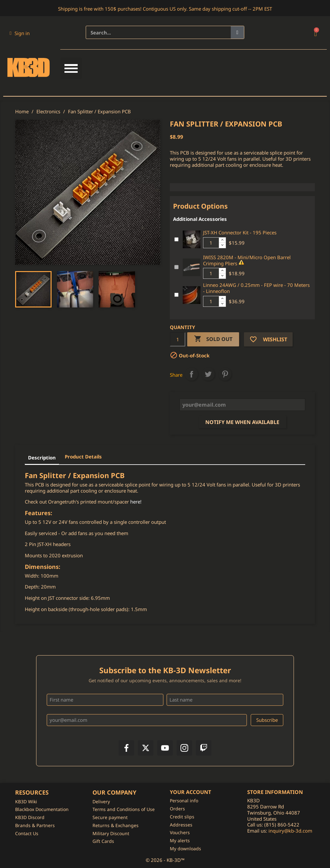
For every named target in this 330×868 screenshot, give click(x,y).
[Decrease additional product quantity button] (222, 245)
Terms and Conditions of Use (124, 809)
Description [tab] (42, 458)
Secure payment (110, 817)
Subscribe (267, 720)
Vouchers (180, 832)
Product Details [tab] (83, 457)
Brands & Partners (35, 825)
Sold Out (213, 339)
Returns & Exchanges (116, 825)
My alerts (180, 840)
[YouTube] (165, 748)
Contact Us (27, 833)
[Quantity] (178, 339)
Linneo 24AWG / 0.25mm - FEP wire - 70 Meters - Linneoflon (256, 288)
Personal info (184, 801)
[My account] (20, 33)
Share (191, 374)
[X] (146, 748)
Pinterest (225, 374)
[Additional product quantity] (211, 243)
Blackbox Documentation (42, 809)
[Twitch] (204, 748)
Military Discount (111, 833)
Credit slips (182, 817)
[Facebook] (126, 748)
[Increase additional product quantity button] (222, 240)
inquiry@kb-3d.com (290, 831)
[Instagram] (184, 748)
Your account (190, 792)
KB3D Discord (30, 817)
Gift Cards (103, 841)
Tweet (208, 374)
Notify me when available (242, 422)
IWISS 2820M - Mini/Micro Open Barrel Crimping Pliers (247, 260)
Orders (177, 809)
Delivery (101, 802)
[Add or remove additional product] (176, 239)
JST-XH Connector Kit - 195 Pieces (240, 232)
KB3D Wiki (26, 802)
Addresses (181, 825)
